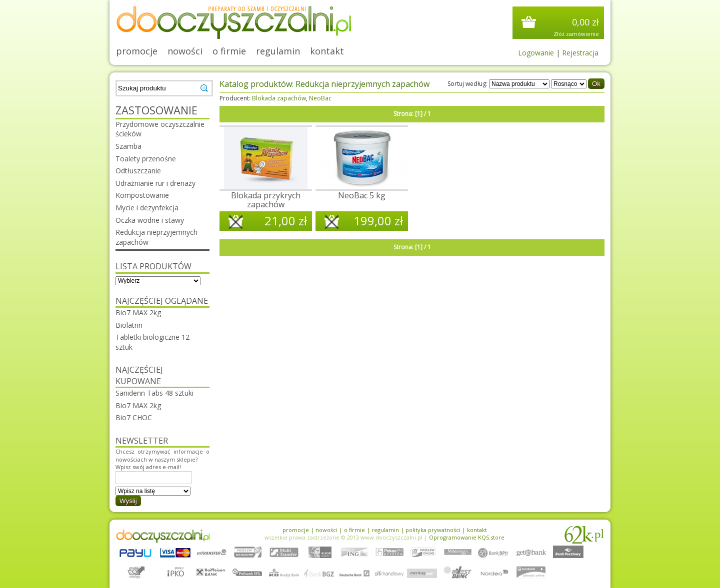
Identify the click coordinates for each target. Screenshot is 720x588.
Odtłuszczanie (138, 171)
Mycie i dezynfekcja (147, 208)
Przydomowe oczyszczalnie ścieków (160, 129)
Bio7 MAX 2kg (138, 312)
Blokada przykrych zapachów (266, 200)
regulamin (278, 51)
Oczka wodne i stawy (150, 220)
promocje (137, 51)
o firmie (229, 51)
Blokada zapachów (279, 98)
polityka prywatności (433, 530)
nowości (185, 51)
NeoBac (320, 98)
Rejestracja (580, 53)
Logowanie (536, 53)
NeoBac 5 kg (362, 195)
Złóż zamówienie (576, 34)
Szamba (128, 146)
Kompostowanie (142, 195)
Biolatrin (129, 325)
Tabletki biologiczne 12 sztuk (152, 342)
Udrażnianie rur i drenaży (155, 183)
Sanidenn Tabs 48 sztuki (154, 393)
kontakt (327, 51)
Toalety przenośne (146, 159)
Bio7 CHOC (134, 417)
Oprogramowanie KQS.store (467, 537)
